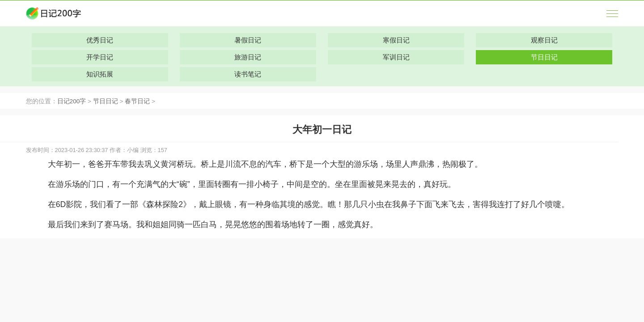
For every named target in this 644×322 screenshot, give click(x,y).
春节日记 (137, 101)
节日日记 (106, 101)
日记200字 (72, 101)
